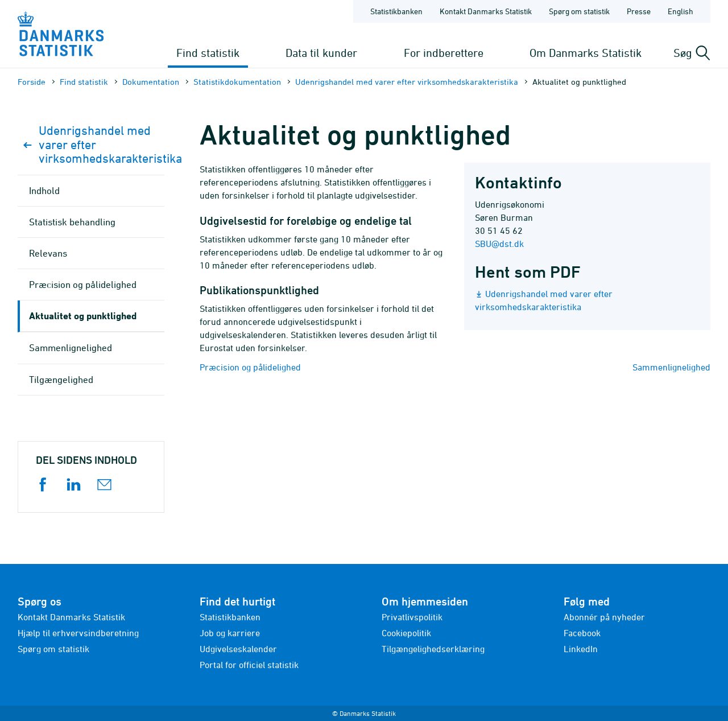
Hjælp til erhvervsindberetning (78, 633)
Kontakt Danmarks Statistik (71, 617)
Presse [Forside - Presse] (639, 11)
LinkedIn (581, 649)
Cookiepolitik (406, 633)
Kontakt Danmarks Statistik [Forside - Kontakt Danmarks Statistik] (486, 11)
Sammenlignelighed (671, 367)
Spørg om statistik (53, 649)
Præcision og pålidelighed (250, 367)
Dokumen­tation (151, 82)
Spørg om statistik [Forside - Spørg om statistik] (579, 11)
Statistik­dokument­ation (237, 82)
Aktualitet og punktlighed (83, 316)
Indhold (44, 191)
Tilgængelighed (61, 380)
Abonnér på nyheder (604, 617)
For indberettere (444, 53)
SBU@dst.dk (499, 244)
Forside (32, 82)
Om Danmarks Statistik (586, 53)
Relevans (48, 253)
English (681, 11)
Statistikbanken (396, 11)
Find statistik (208, 53)
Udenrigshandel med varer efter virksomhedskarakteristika (407, 82)
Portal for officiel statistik (249, 665)
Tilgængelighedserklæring (433, 649)
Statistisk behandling (72, 222)
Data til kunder (321, 53)
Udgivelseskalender (238, 649)
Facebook (582, 633)
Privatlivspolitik (412, 617)
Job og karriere (230, 633)
